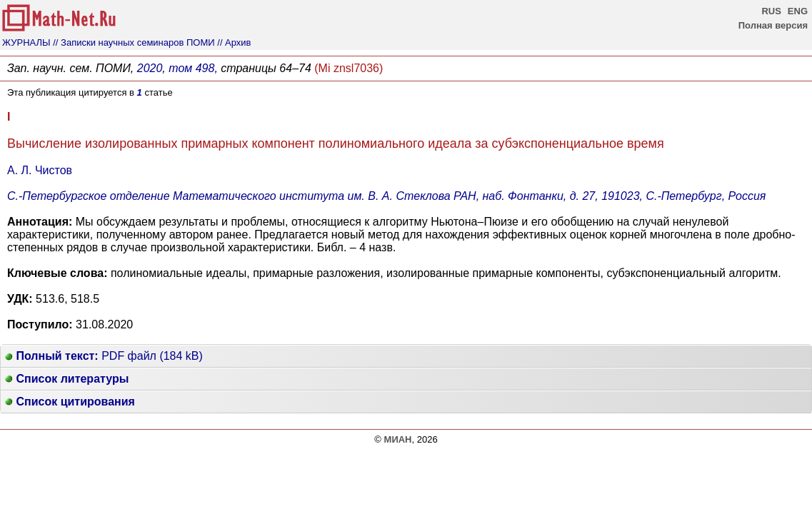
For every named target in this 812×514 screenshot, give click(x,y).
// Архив (234, 42)
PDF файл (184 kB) (104, 356)
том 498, (193, 68)
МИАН (398, 439)
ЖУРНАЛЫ (26, 42)
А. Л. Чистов (40, 170)
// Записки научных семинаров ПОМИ (134, 42)
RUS (771, 11)
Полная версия (773, 25)
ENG (798, 11)
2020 (150, 68)
